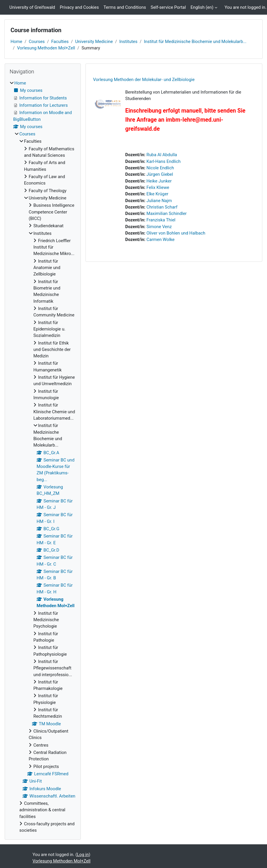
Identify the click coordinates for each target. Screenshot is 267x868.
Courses (37, 42)
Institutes (128, 42)
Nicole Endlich (160, 168)
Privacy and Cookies (79, 7)
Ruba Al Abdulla (162, 155)
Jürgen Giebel (160, 174)
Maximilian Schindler (166, 213)
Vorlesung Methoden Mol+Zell (46, 48)
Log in (83, 855)
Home (16, 42)
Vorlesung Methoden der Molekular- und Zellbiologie (144, 80)
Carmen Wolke (160, 240)
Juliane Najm (159, 201)
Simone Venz (159, 227)
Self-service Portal (168, 7)
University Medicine (94, 42)
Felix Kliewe (158, 187)
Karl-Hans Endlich (164, 161)
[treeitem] (43, 457)
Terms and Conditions (125, 7)
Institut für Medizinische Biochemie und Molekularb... (195, 42)
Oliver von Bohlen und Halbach (176, 233)
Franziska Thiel (161, 220)
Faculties (60, 42)
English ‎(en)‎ (202, 7)
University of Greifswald (32, 7)
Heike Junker (159, 181)
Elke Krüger (157, 194)
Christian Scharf (162, 207)
